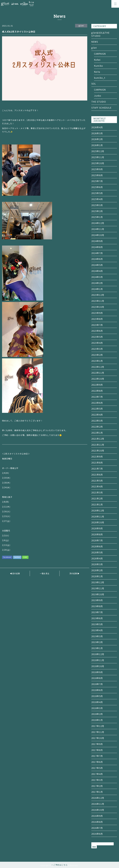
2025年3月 (97, 205)
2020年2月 (97, 570)
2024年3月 (97, 277)
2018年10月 (98, 666)
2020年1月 (97, 576)
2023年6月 (97, 331)
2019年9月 (97, 600)
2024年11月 (98, 229)
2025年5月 (97, 193)
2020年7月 (97, 540)
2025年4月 (97, 199)
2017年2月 (97, 786)
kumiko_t (100, 78)
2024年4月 (97, 271)
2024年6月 (97, 259)
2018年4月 (97, 702)
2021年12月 (98, 439)
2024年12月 (98, 223)
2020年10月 (98, 522)
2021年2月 (97, 498)
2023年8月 (97, 319)
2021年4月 (97, 486)
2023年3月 (97, 349)
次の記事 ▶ (74, 573)
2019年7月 (97, 612)
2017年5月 (97, 768)
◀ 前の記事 (15, 573)
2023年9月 (97, 313)
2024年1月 (97, 289)
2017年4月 (97, 774)
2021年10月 (98, 451)
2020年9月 (97, 528)
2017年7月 (97, 756)
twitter (17, 557)
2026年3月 (97, 133)
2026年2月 (97, 139)
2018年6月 (97, 690)
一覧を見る (45, 573)
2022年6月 (97, 403)
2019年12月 (98, 582)
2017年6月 (97, 762)
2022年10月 (98, 379)
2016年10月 (98, 810)
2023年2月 (97, 355)
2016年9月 (97, 816)
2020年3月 (97, 564)
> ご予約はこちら (60, 865)
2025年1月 (97, 217)
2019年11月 (98, 588)
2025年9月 (97, 169)
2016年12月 (98, 798)
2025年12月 (98, 151)
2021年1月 (97, 504)
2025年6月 (97, 187)
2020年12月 (98, 510)
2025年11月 (98, 157)
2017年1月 (97, 792)
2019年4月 (97, 630)
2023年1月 (97, 361)
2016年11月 (98, 804)
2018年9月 (97, 672)
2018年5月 (97, 696)
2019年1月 (97, 648)
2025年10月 (98, 163)
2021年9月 (97, 457)
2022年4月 (97, 415)
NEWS (95, 42)
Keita (97, 72)
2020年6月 (97, 546)
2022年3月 (97, 421)
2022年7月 (97, 397)
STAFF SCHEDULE (101, 108)
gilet (94, 48)
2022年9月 (97, 385)
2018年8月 (97, 678)
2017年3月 (97, 780)
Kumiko (98, 66)
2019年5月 (97, 624)
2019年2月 (97, 642)
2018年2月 (97, 714)
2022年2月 (97, 427)
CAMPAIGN (100, 54)
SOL (94, 84)
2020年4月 (97, 558)
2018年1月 (97, 720)
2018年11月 (98, 660)
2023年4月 (97, 343)
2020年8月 (97, 534)
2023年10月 (98, 307)
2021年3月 (97, 492)
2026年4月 (97, 127)
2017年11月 (98, 732)
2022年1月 (97, 433)
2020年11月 (98, 516)
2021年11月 (98, 445)
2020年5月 (97, 552)
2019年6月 (97, 618)
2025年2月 (97, 211)
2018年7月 (97, 684)
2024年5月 (97, 265)
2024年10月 (98, 235)
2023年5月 (97, 337)
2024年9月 (97, 241)
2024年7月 (97, 253)
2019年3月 (97, 636)
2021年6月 (97, 475)
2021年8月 (97, 463)
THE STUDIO (99, 102)
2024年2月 (97, 283)
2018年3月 (97, 708)
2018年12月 (98, 654)
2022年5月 (97, 409)
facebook (7, 557)
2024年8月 (97, 247)
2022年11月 (98, 373)
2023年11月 (98, 301)
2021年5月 (97, 481)
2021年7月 (97, 469)
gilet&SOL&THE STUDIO (100, 34)
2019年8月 (97, 606)
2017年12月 (98, 726)
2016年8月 (97, 822)
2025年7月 (97, 181)
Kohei (97, 60)
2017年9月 (97, 744)
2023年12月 (98, 295)
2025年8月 (97, 175)
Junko (98, 96)
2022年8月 (97, 391)
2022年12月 (98, 367)
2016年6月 (97, 834)
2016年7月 (97, 828)
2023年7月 (97, 325)
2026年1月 (97, 145)
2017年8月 (97, 750)
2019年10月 (98, 594)
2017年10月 (98, 738)
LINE (25, 557)
